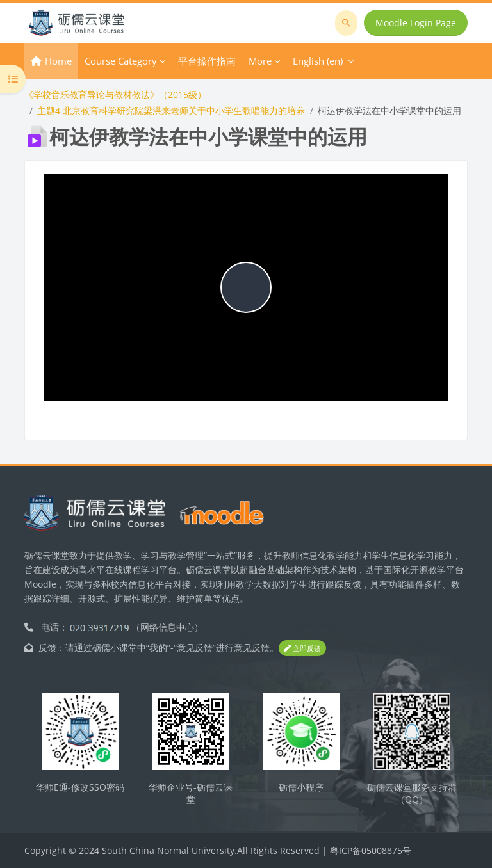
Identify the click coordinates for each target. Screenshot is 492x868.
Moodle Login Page (416, 23)
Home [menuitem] (58, 61)
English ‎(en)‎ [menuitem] (318, 61)
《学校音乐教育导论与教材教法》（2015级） (115, 94)
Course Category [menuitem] (121, 61)
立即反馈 (302, 648)
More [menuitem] (260, 61)
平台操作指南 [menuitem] (207, 61)
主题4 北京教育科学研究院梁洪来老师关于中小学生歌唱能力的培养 (171, 110)
